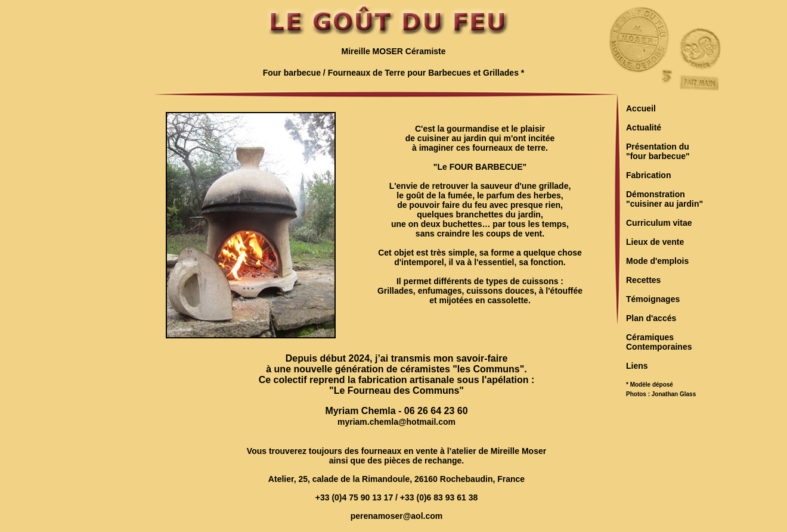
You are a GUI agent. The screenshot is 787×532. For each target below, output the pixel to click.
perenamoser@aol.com (397, 516)
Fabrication (648, 175)
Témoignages (653, 299)
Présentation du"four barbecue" (658, 151)
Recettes (643, 280)
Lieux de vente (655, 242)
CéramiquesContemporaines (659, 342)
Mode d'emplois (657, 261)
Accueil (641, 108)
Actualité (644, 127)
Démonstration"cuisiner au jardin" (664, 199)
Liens (637, 366)
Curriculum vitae (659, 223)
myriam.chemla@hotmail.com (396, 422)
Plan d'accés (651, 318)
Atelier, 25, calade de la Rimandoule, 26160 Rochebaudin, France (396, 479)
